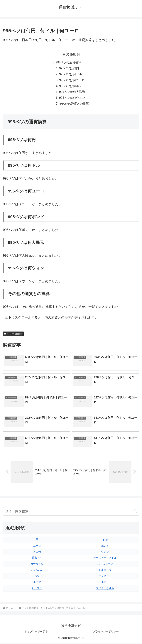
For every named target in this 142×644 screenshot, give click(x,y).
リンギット (105, 577)
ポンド (105, 546)
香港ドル (37, 558)
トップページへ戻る (36, 632)
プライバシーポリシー (106, 632)
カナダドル (37, 564)
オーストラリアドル (105, 558)
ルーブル (37, 589)
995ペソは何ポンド (72, 86)
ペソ (37, 577)
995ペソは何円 (69, 68)
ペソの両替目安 (13, 334)
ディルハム (37, 571)
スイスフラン (105, 564)
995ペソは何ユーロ (72, 80)
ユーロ (37, 546)
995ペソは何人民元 (72, 92)
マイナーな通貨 (105, 589)
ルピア (37, 583)
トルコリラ (105, 571)
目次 (66, 54)
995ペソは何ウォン (72, 98)
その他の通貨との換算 (74, 104)
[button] (135, 512)
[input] (71, 512)
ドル (105, 540)
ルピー (105, 583)
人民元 (37, 552)
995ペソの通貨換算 (69, 62)
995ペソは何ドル (71, 75)
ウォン (105, 552)
